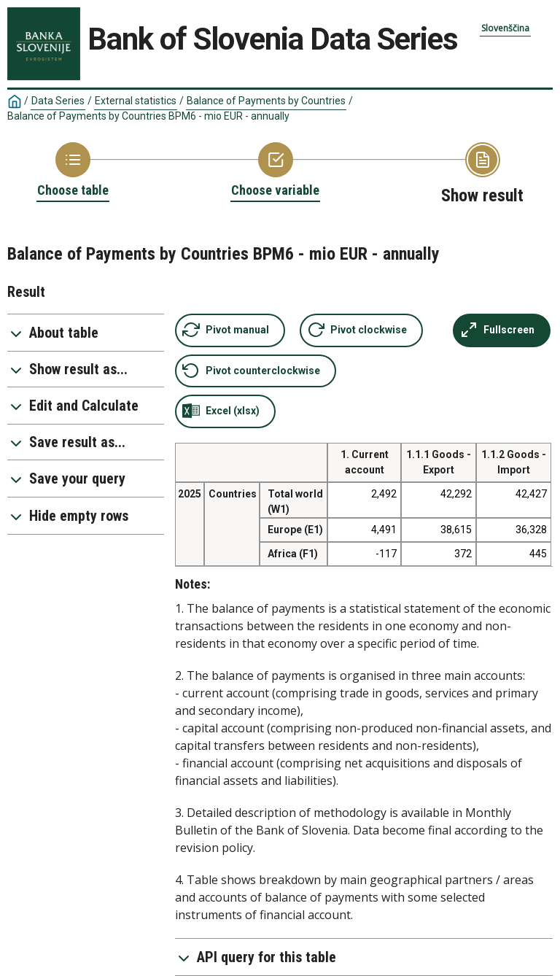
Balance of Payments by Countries (266, 101)
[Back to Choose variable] (275, 171)
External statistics (136, 101)
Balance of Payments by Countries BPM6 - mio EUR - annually (148, 116)
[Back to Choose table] (73, 171)
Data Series (58, 101)
